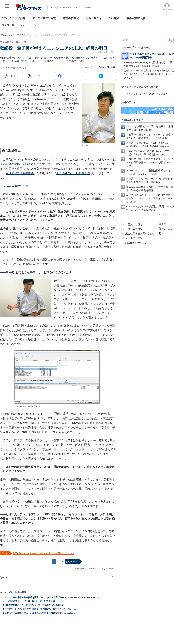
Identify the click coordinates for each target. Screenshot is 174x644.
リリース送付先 (134, 229)
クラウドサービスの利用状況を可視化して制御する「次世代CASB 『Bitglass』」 (41, 609)
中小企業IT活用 (136, 18)
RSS (164, 224)
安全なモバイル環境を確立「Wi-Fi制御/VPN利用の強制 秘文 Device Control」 (39, 613)
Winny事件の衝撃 (17, 186)
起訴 (25, 164)
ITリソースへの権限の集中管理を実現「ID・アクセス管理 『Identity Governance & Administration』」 (51, 597)
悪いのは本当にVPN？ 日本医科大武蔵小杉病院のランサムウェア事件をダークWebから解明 (150, 198)
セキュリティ (94, 18)
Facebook (167, 229)
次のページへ (72, 562)
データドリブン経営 (44, 18)
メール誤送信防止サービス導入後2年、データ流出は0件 (29, 601)
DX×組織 (114, 18)
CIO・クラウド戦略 (13, 18)
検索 (171, 40)
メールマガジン (134, 238)
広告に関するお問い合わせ (140, 234)
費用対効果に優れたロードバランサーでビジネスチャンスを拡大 (33, 605)
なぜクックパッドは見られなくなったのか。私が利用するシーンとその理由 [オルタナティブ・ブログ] (149, 74)
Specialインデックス (136, 243)
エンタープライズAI (28, 25)
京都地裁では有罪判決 (20, 173)
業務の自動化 (71, 18)
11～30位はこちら (166, 214)
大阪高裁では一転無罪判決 (73, 173)
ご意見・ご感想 (134, 224)
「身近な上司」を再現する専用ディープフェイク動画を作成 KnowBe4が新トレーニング (150, 162)
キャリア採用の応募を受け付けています (146, 94)
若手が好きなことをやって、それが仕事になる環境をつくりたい (43, 554)
